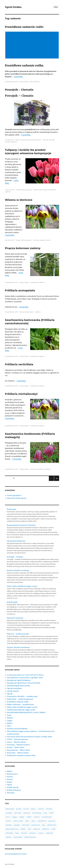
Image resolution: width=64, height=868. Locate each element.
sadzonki (46, 829)
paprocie (52, 821)
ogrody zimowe (13, 691)
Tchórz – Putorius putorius (17, 739)
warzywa (32, 833)
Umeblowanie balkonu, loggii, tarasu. (21, 710)
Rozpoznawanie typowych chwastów (21, 525)
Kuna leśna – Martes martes (18, 753)
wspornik (49, 833)
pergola (17, 825)
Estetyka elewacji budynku (17, 729)
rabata (23, 829)
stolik (53, 829)
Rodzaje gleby (12, 602)
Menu (56, 7)
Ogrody (10, 694)
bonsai (19, 809)
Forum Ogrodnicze (14, 495)
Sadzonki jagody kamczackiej (18, 686)
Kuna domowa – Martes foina (18, 750)
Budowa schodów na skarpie (18, 570)
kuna (8, 817)
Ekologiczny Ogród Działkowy (19, 680)
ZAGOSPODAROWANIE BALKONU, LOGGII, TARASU (26, 712)
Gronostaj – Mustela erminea (18, 745)
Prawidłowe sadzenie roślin (24, 27)
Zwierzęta (11, 793)
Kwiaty (21, 82)
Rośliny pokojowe (36, 140)
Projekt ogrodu (13, 787)
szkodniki (9, 833)
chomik (41, 809)
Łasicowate (18, 837)
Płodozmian (12, 509)
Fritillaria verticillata (19, 364)
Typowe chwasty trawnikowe (18, 647)
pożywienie (36, 825)
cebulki (36, 190)
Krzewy (23, 140)
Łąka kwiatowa (30, 837)
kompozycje (37, 813)
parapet (9, 825)
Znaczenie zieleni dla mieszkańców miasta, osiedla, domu (29, 737)
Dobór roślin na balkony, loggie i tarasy (22, 586)
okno (33, 821)
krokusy (45, 190)
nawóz (8, 821)
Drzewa (10, 777)
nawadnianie (52, 190)
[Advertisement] (32, 45)
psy (44, 825)
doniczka (52, 140)
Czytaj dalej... (18, 77)
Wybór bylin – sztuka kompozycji (20, 699)
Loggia (9, 721)
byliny (32, 82)
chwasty (9, 813)
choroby (49, 809)
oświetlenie (42, 821)
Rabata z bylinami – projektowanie (20, 704)
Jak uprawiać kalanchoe (16, 541)
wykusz (9, 837)
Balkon (18, 140)
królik (51, 813)
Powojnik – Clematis (19, 90)
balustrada (10, 809)
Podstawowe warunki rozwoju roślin (21, 755)
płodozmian (52, 825)
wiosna (48, 240)
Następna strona (56, 481)
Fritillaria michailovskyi (21, 394)
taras (17, 833)
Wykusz (10, 718)
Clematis (46, 140)
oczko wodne (18, 821)
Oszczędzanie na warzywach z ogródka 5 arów (25, 678)
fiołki (40, 190)
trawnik (24, 833)
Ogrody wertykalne (14, 688)
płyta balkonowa (12, 829)
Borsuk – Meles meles (16, 747)
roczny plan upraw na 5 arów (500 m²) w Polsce (25, 675)
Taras (9, 715)
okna (27, 821)
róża (29, 829)
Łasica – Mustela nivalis (16, 742)
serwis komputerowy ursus (16, 854)
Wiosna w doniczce (19, 200)
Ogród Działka (13, 7)
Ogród (26, 82)
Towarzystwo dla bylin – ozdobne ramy (22, 696)
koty (45, 813)
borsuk (26, 809)
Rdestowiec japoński (15, 618)
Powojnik (8, 142)
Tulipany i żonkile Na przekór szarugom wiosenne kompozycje (28, 152)
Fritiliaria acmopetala (20, 290)
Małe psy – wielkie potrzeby (18, 634)
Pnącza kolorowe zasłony (23, 248)
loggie (22, 817)
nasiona (37, 817)
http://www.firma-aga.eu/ (17, 498)
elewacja (27, 813)
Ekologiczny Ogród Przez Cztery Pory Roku (24, 683)
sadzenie (37, 82)
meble (29, 817)
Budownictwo (12, 774)
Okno (9, 726)
